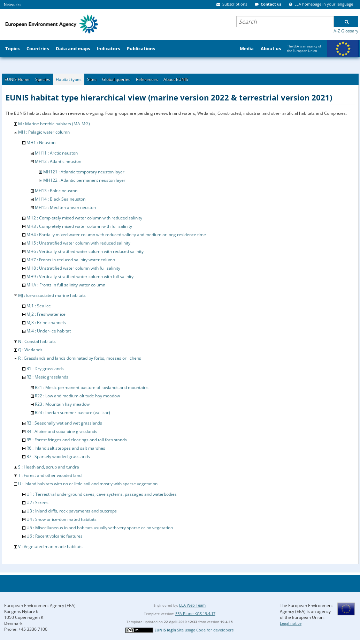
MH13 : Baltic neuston (56, 191)
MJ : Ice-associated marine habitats (52, 295)
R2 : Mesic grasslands (47, 377)
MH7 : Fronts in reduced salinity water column (71, 260)
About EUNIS (176, 79)
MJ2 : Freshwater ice (46, 314)
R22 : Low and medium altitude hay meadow (77, 396)
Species (43, 79)
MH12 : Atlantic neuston (58, 161)
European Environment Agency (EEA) (40, 605)
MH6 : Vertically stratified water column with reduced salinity (85, 251)
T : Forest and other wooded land (50, 475)
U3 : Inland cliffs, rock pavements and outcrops (72, 511)
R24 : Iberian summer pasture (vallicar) (72, 413)
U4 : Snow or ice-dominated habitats (62, 519)
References (147, 79)
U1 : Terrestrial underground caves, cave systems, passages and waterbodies (102, 494)
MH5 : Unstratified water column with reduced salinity (78, 243)
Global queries (116, 79)
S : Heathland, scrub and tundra (49, 467)
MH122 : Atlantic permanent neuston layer (84, 180)
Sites (92, 79)
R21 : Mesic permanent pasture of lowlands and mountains (92, 387)
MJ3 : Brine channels (46, 323)
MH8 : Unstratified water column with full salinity (73, 268)
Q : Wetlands (30, 350)
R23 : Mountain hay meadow (62, 404)
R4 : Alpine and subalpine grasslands (62, 431)
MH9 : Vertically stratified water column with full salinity (80, 276)
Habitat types (69, 79)
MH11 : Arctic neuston (56, 153)
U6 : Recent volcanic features (55, 536)
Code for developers (215, 630)
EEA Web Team (192, 605)
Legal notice (291, 623)
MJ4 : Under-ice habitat (49, 331)
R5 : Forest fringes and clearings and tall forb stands (77, 440)
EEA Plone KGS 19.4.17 (195, 613)
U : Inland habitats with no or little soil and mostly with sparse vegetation (88, 484)
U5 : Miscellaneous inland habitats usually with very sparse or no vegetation (100, 528)
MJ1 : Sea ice (39, 306)
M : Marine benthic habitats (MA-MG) (54, 124)
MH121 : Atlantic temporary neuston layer (84, 172)
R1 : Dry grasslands (45, 369)
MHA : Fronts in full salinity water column (66, 285)
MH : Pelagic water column (44, 132)
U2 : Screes (37, 503)
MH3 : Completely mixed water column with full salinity (79, 226)
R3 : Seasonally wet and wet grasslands (64, 423)
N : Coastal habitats (37, 341)
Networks (13, 4)
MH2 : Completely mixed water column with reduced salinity (84, 218)
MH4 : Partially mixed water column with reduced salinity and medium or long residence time (116, 235)
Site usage (186, 630)
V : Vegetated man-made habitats (50, 546)
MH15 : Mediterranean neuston (65, 207)
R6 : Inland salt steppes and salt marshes (66, 448)
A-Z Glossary (346, 31)
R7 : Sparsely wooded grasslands (58, 456)
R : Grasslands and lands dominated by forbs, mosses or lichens (80, 358)
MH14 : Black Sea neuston (60, 199)
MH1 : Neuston (41, 143)
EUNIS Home (17, 79)
